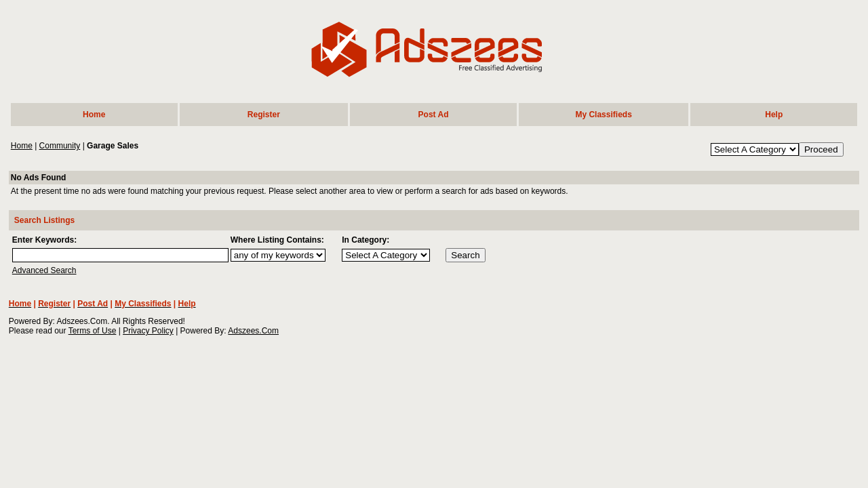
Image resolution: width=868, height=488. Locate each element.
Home (22, 146)
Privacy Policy (148, 331)
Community (60, 146)
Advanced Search (44, 270)
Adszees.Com (253, 331)
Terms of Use (93, 331)
